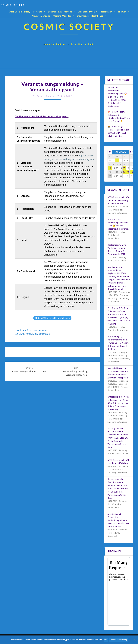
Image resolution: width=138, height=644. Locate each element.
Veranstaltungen (88, 12)
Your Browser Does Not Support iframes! (119, 591)
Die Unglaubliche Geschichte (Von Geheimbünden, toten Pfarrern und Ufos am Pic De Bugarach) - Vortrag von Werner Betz (118, 438)
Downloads (83, 16)
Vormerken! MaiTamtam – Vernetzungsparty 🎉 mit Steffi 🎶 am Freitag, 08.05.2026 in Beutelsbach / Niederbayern (118, 97)
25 (128, 172)
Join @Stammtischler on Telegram (52, 318)
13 (110, 168)
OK (106, 640)
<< (110, 152)
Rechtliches (99, 16)
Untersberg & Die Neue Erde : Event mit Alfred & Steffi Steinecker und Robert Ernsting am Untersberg (118, 403)
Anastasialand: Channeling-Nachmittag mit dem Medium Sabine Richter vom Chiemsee (118, 520)
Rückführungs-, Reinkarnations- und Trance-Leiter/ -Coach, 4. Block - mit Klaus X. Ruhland (118, 343)
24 (124, 172)
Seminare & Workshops (61, 12)
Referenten (108, 12)
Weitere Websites (63, 16)
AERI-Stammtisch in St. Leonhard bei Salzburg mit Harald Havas (119, 200)
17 (124, 168)
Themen (123, 12)
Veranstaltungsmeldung (38, 334)
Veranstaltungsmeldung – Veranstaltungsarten (76, 372)
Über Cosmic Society (20, 12)
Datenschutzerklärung (119, 640)
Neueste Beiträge (41, 16)
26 (132, 172)
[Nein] (135, 640)
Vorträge (39, 12)
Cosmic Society (45, 96)
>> (132, 152)
